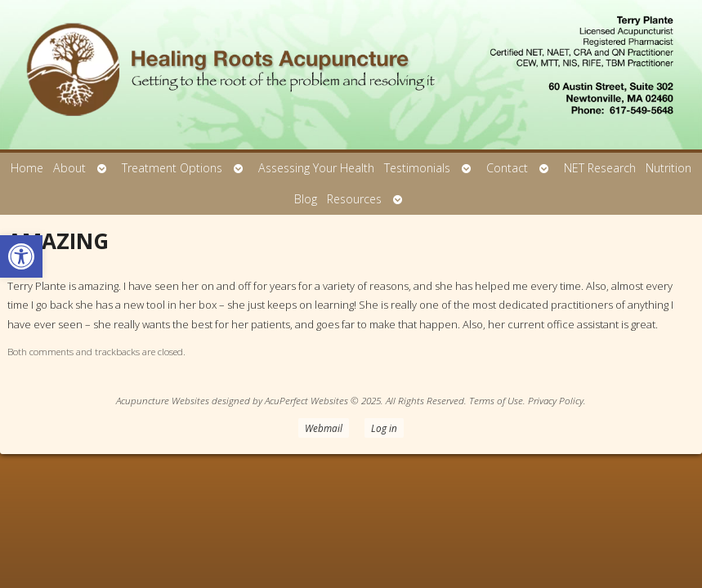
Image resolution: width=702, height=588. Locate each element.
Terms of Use (496, 400)
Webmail (324, 428)
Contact (507, 168)
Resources (354, 199)
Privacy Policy (556, 400)
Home (27, 168)
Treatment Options (172, 168)
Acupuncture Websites (163, 400)
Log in (384, 428)
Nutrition (668, 168)
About (69, 168)
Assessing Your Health (316, 168)
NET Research (600, 168)
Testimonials (417, 168)
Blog (306, 199)
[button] (21, 256)
